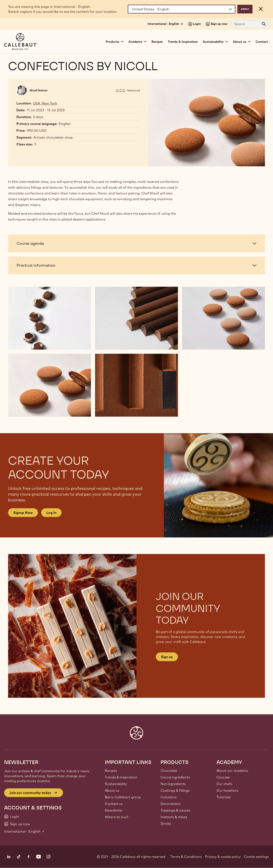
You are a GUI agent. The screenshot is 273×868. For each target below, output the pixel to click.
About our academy (232, 771)
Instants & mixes (174, 817)
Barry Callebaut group (123, 797)
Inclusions (169, 797)
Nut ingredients (173, 784)
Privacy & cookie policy (223, 857)
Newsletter (114, 810)
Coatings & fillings (175, 790)
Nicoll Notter (39, 90)
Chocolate (169, 771)
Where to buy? (117, 817)
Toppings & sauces (175, 810)
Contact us (114, 804)
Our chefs (224, 784)
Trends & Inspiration (183, 42)
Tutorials (224, 797)
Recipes (157, 42)
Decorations (170, 804)
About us (112, 790)
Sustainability (116, 784)
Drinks (166, 824)
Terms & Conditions (186, 857)
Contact (262, 42)
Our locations (227, 790)
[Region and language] (182, 9)
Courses (223, 777)
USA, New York (45, 103)
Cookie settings (256, 857)
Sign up (167, 657)
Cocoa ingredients (175, 777)
